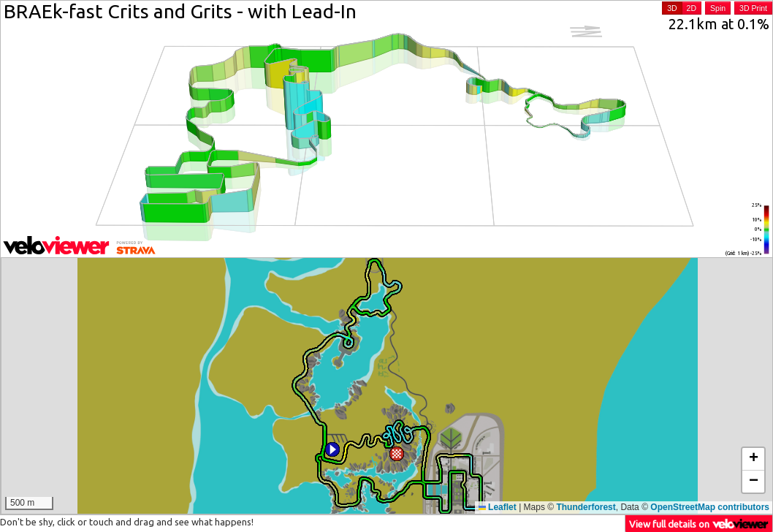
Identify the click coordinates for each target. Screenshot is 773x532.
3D (672, 8)
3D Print (753, 8)
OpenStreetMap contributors (710, 507)
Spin (718, 8)
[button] (332, 449)
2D (692, 8)
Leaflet (498, 507)
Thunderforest (586, 507)
